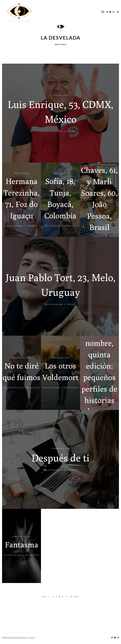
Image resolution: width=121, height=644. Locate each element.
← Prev (43, 597)
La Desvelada (56, 131)
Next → (78, 597)
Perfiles (71, 131)
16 (71, 597)
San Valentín (32, 388)
